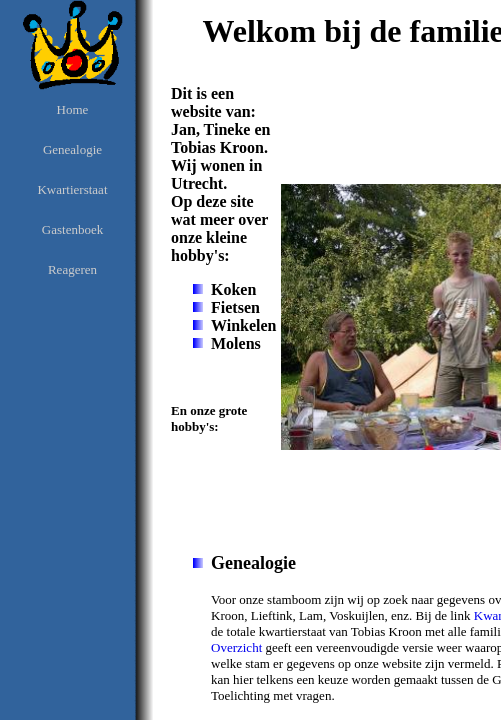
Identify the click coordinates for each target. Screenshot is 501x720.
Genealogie (72, 149)
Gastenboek (72, 229)
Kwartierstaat (72, 189)
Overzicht (236, 647)
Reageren (72, 269)
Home (73, 109)
